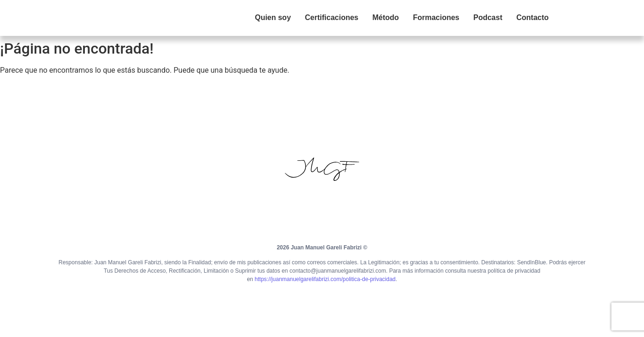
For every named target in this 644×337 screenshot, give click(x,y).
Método (386, 17)
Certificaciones (332, 17)
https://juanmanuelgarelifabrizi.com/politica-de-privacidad (325, 279)
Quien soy (273, 17)
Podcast (488, 17)
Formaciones (436, 17)
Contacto (532, 17)
